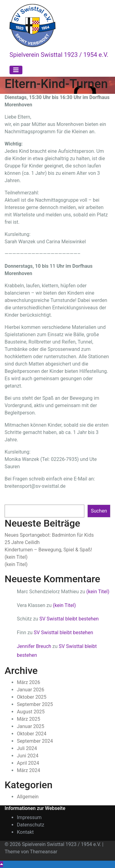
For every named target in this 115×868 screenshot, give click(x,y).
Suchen (13, 498)
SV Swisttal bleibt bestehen (69, 619)
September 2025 (35, 704)
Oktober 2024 (32, 734)
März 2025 (29, 719)
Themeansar (44, 852)
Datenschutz (31, 825)
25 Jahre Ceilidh (22, 542)
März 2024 (29, 770)
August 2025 (31, 712)
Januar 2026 (31, 690)
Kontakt (25, 832)
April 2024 (28, 763)
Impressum (29, 817)
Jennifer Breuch (34, 646)
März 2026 (29, 682)
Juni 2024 (28, 756)
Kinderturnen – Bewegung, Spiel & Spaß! (48, 550)
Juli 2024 (27, 748)
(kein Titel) (16, 557)
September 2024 (35, 741)
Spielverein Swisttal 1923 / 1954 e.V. (59, 55)
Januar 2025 (31, 726)
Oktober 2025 (32, 697)
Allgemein (28, 797)
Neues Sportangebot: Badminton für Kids (49, 535)
